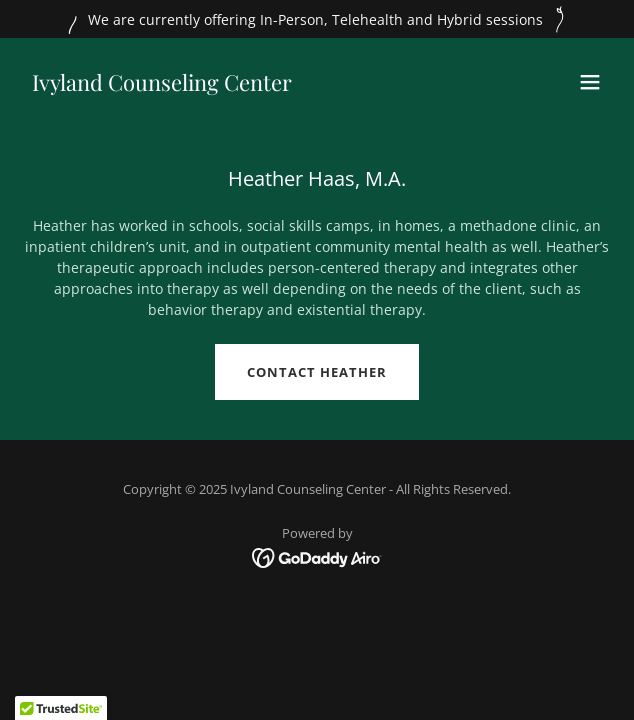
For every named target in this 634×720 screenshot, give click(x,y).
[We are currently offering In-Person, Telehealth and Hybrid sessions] (317, 19)
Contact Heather (317, 372)
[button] (590, 82)
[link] (162, 85)
